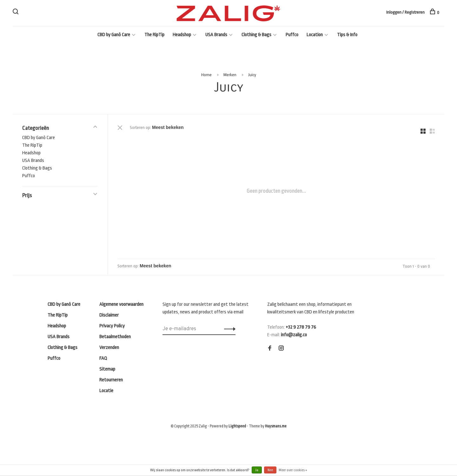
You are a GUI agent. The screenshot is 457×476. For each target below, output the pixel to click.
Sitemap (107, 369)
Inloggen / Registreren (405, 12)
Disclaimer (109, 315)
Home (206, 75)
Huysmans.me (276, 426)
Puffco (292, 35)
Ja (257, 470)
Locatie (106, 391)
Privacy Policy (112, 326)
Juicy (252, 75)
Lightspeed (237, 426)
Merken (230, 75)
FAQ (103, 358)
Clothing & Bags (256, 35)
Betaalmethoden (115, 337)
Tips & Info (347, 35)
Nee (270, 470)
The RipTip (154, 35)
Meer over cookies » (293, 470)
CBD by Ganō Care (114, 35)
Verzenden (109, 348)
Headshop (182, 35)
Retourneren (111, 380)
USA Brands (216, 35)
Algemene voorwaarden (121, 304)
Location (315, 35)
